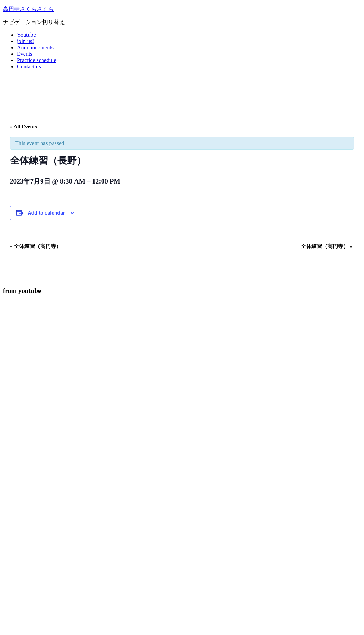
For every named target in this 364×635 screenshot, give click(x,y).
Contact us (29, 67)
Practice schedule (37, 60)
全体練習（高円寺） (36, 246)
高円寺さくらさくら (28, 9)
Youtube (26, 35)
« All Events (23, 127)
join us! (25, 41)
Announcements (35, 47)
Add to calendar (47, 213)
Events (25, 54)
